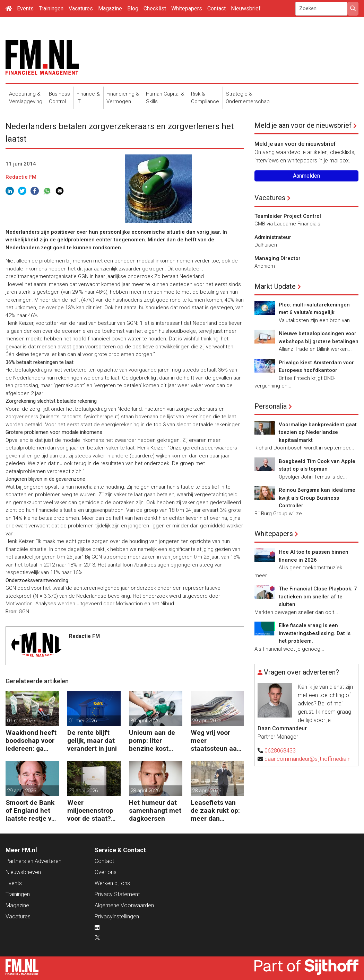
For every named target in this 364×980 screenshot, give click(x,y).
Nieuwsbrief (246, 8)
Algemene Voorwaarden (124, 905)
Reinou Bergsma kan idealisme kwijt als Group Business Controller (317, 498)
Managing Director (278, 258)
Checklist (155, 8)
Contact (216, 8)
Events (25, 8)
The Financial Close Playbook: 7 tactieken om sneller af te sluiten (318, 596)
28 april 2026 (145, 791)
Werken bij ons (112, 883)
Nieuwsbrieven (23, 872)
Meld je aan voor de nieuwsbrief (303, 125)
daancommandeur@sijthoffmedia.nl (308, 759)
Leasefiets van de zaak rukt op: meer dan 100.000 (215, 810)
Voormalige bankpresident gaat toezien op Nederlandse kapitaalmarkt (318, 432)
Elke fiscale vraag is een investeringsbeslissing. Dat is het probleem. (315, 633)
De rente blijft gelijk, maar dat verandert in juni (92, 741)
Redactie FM (21, 177)
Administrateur (273, 237)
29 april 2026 (207, 721)
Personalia (271, 406)
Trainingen (51, 8)
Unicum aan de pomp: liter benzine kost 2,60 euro (152, 741)
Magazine (110, 8)
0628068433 (280, 751)
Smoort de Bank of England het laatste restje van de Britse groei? (32, 810)
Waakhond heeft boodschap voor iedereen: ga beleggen (31, 741)
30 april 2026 (145, 721)
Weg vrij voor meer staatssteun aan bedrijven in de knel (216, 741)
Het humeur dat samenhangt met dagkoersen (155, 810)
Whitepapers (187, 8)
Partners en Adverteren (33, 861)
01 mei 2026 (21, 721)
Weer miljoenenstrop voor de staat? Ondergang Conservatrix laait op (90, 810)
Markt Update (275, 286)
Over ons (106, 872)
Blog (133, 8)
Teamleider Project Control (288, 216)
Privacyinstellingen (117, 916)
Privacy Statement (117, 894)
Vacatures (81, 8)
